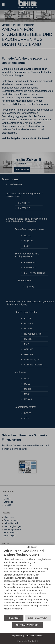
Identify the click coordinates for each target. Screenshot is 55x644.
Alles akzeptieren (28, 625)
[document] (27, 582)
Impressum (17, 636)
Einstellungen (38, 618)
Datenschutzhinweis (34, 636)
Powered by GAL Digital (28, 641)
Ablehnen (14, 618)
